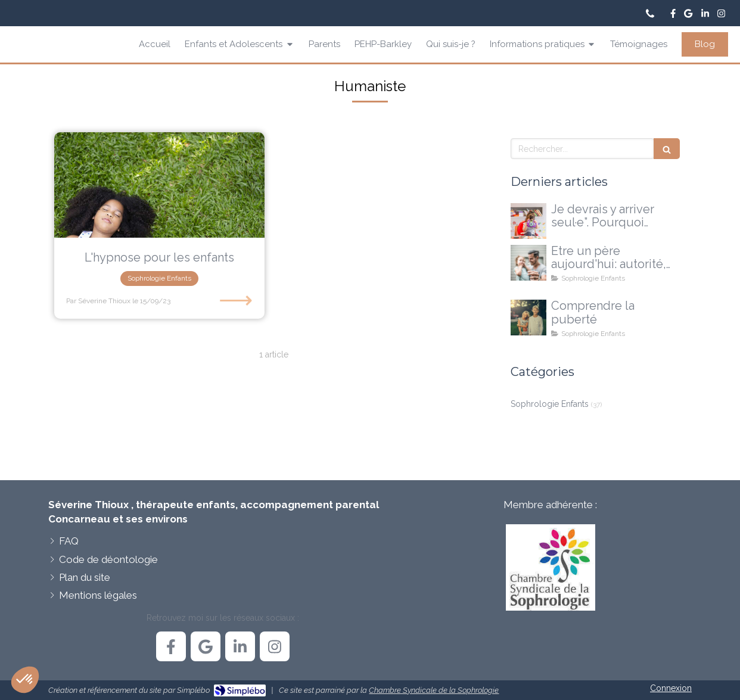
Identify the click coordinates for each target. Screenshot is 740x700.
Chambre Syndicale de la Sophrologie (434, 690)
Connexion (671, 688)
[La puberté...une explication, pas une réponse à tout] (528, 318)
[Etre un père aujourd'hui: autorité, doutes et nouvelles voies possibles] (528, 263)
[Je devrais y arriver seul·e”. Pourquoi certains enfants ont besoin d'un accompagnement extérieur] (528, 221)
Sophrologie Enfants (550, 404)
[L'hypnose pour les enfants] (159, 185)
